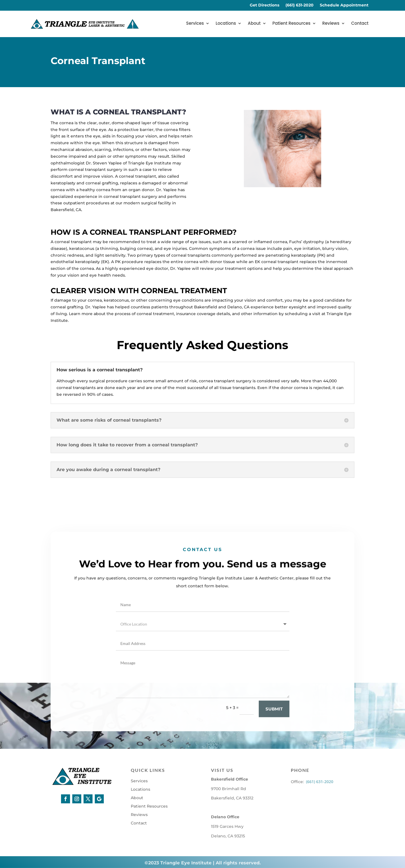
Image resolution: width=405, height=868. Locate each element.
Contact (360, 24)
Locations (226, 24)
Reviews (331, 24)
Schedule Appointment (344, 5)
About (254, 24)
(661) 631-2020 (300, 5)
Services (195, 24)
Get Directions (265, 5)
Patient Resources (292, 24)
